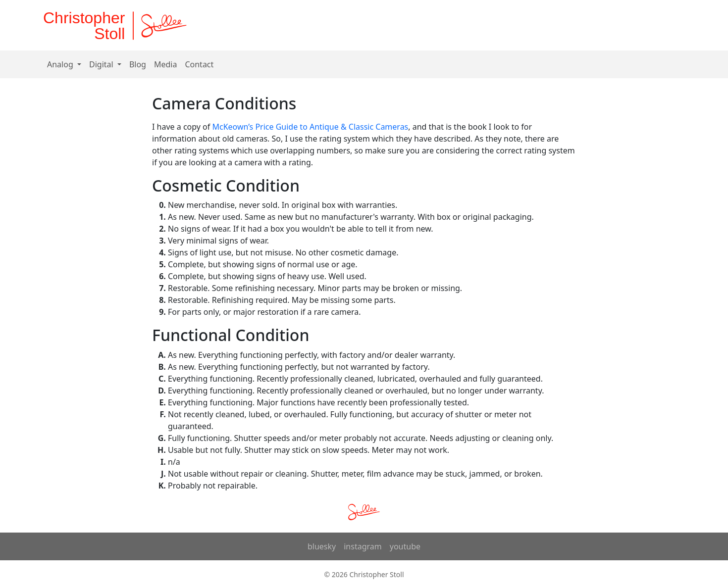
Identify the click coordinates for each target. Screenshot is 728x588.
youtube (405, 546)
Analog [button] (61, 64)
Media (165, 64)
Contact (199, 64)
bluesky (322, 546)
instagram (363, 546)
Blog (138, 64)
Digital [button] (102, 64)
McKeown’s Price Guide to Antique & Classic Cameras (310, 127)
